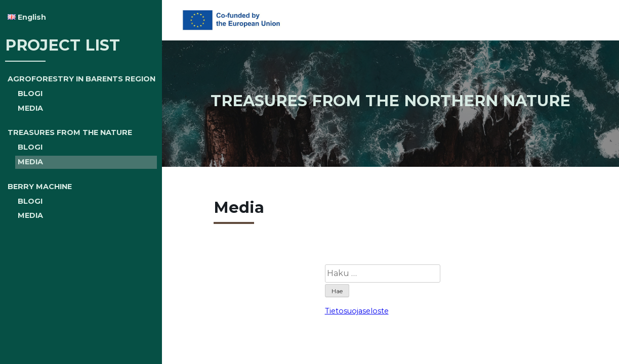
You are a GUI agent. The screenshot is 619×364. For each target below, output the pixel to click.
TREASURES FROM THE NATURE (70, 132)
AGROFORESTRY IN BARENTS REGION (81, 79)
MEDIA (30, 108)
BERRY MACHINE (40, 187)
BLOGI (30, 94)
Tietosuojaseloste (357, 311)
